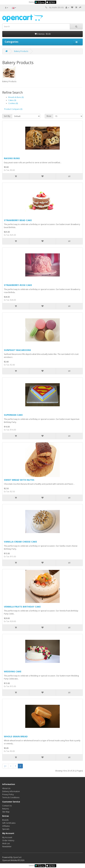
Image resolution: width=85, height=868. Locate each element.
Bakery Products (21, 51)
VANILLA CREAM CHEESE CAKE (20, 542)
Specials (6, 829)
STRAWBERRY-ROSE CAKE (18, 285)
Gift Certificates (9, 823)
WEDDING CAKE (13, 671)
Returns (6, 809)
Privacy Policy (8, 794)
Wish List (6, 843)
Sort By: (7, 116)
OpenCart (17, 857)
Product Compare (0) (13, 109)
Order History (8, 840)
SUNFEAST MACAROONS (17, 350)
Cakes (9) (12, 100)
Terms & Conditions (11, 797)
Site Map (6, 812)
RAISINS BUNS (12, 158)
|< (5, 766)
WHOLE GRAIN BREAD (16, 736)
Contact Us (7, 806)
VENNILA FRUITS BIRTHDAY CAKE (22, 607)
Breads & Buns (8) (16, 97)
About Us (6, 788)
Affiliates (6, 826)
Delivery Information (11, 791)
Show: (49, 116)
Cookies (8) (13, 103)
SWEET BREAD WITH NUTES (19, 480)
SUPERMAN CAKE (13, 415)
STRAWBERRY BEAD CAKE (18, 220)
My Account (7, 837)
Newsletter (7, 847)
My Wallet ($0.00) (56, 8)
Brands (5, 820)
